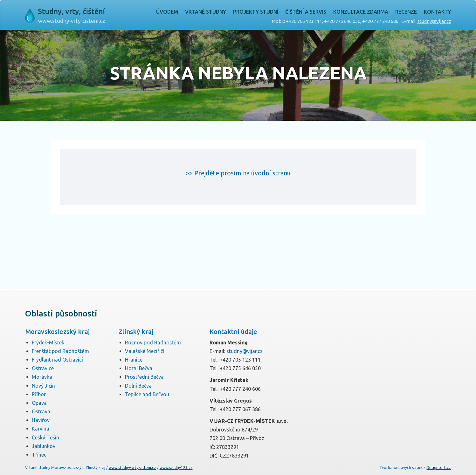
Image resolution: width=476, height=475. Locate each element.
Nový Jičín (43, 386)
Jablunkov (44, 446)
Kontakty (438, 12)
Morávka (42, 377)
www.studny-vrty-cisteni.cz (132, 468)
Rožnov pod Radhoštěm (153, 343)
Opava (39, 403)
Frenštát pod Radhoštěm (60, 351)
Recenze (406, 12)
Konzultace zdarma (361, 12)
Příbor (39, 394)
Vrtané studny (206, 12)
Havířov (41, 420)
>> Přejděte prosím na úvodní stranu (238, 173)
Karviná (41, 429)
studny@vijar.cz (434, 21)
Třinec (39, 455)
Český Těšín (45, 438)
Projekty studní (256, 12)
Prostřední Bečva (144, 377)
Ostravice (43, 368)
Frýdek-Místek (48, 343)
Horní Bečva (139, 368)
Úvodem (167, 12)
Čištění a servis (306, 12)
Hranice (134, 360)
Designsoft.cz (439, 468)
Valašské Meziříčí (145, 351)
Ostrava (41, 411)
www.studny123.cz (176, 468)
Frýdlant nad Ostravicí (57, 360)
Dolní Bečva (138, 386)
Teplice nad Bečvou (147, 394)
